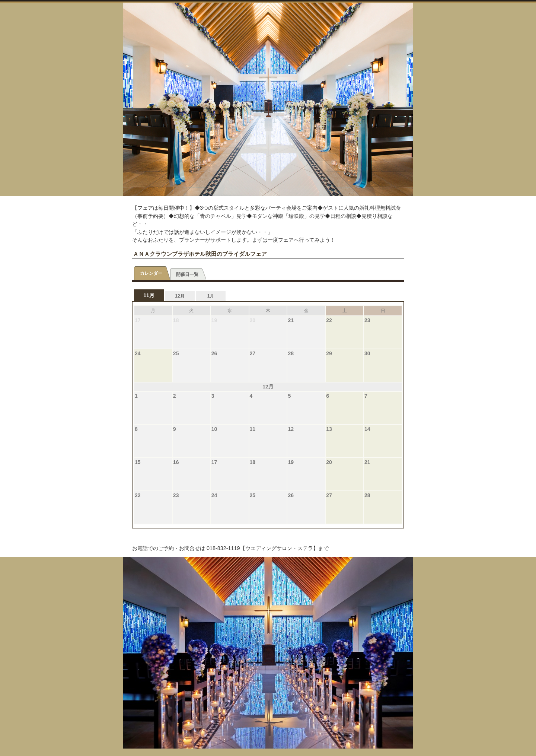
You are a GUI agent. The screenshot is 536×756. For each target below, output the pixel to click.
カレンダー (151, 273)
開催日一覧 (187, 274)
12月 (180, 296)
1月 (211, 296)
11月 (149, 295)
